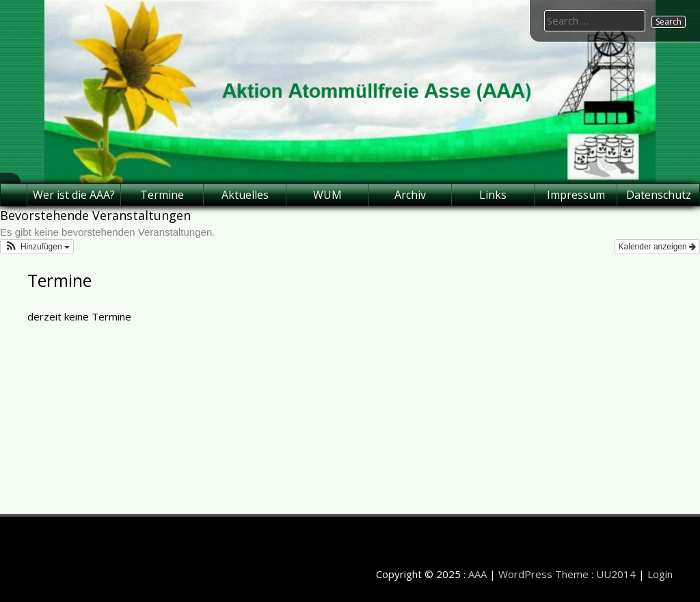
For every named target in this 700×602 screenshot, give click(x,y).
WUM (327, 195)
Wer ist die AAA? (74, 195)
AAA (477, 574)
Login (660, 574)
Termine (162, 195)
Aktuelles (245, 195)
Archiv (410, 195)
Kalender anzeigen (657, 247)
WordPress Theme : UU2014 (567, 574)
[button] (37, 247)
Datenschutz (659, 195)
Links (493, 195)
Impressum (576, 195)
